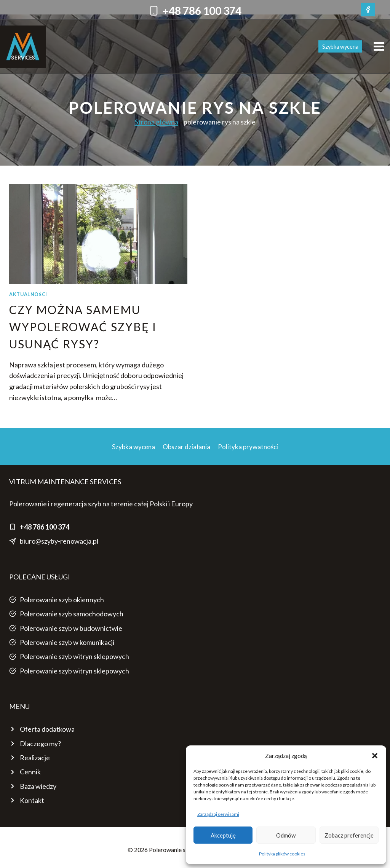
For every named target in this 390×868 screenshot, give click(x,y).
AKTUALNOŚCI (28, 294)
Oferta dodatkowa (47, 729)
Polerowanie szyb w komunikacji (67, 642)
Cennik (30, 772)
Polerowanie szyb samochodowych (72, 614)
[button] (375, 756)
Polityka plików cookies (282, 854)
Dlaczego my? (40, 744)
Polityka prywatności (248, 447)
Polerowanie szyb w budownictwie (71, 628)
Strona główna (157, 122)
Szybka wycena (340, 47)
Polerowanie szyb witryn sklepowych (74, 656)
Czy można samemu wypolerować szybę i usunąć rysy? (83, 327)
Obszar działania (186, 447)
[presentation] (98, 234)
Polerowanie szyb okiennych (62, 600)
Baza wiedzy (38, 786)
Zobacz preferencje (349, 835)
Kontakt (32, 800)
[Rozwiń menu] (380, 47)
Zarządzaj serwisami (218, 814)
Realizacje (35, 758)
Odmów (286, 835)
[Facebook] (368, 10)
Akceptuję (223, 835)
